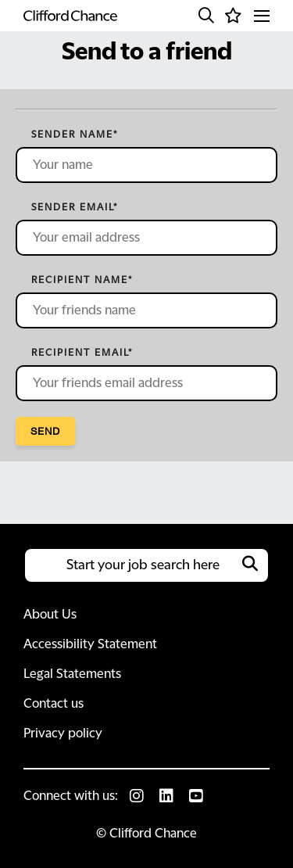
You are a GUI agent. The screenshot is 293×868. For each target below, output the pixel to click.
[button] (206, 16)
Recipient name (82, 280)
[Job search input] (146, 565)
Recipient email (82, 353)
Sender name (75, 135)
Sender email (75, 207)
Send (45, 431)
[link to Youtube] (196, 796)
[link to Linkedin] (166, 796)
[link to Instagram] (137, 796)
